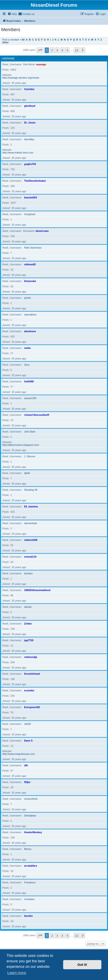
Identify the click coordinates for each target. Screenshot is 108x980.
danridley (29, 139)
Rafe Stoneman (33, 248)
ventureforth (31, 799)
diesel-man (42, 231)
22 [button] (77, 50)
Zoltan (28, 624)
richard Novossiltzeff (37, 415)
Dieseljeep (30, 816)
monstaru (30, 899)
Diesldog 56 (31, 490)
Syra (27, 365)
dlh (26, 765)
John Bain (30, 432)
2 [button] (52, 50)
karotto (28, 916)
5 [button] (67, 50)
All (23, 40)
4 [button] (62, 50)
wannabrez (30, 315)
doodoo (28, 573)
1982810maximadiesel (37, 590)
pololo (28, 298)
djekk (27, 473)
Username (8, 59)
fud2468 (29, 381)
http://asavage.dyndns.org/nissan (21, 78)
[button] (40, 50)
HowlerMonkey (33, 832)
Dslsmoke (30, 281)
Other (5, 42)
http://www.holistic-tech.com (18, 153)
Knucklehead (32, 674)
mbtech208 (31, 540)
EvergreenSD (32, 707)
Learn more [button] (17, 973)
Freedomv (30, 882)
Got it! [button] (82, 965)
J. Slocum (30, 456)
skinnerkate (31, 523)
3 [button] (57, 50)
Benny (28, 849)
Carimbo (29, 89)
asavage (41, 64)
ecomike (29, 690)
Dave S (28, 741)
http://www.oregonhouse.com (19, 754)
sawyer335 (30, 398)
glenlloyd (30, 106)
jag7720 (29, 640)
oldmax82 (30, 264)
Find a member (11, 40)
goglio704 (30, 164)
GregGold (30, 214)
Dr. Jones (30, 123)
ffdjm (27, 782)
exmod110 (30, 557)
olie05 (28, 724)
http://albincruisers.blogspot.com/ (21, 445)
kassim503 (31, 197)
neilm (28, 348)
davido (28, 607)
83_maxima (31, 506)
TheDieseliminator (35, 181)
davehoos (30, 331)
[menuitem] (12, 14)
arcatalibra (31, 866)
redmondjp (31, 657)
